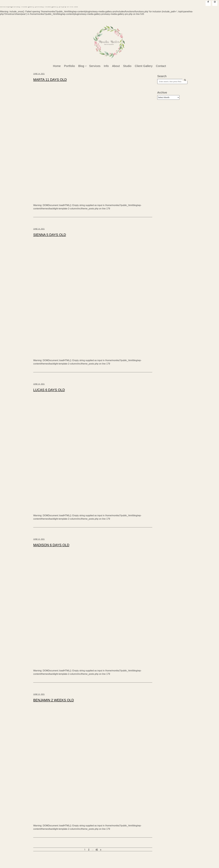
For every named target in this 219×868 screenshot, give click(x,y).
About (116, 66)
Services (95, 66)
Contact (161, 66)
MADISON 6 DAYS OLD (51, 545)
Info (106, 66)
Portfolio (70, 66)
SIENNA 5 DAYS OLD (50, 235)
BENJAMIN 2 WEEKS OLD (54, 700)
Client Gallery (144, 66)
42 (97, 849)
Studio (127, 66)
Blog (81, 66)
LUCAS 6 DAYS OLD (49, 390)
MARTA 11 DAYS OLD (50, 80)
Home (57, 66)
